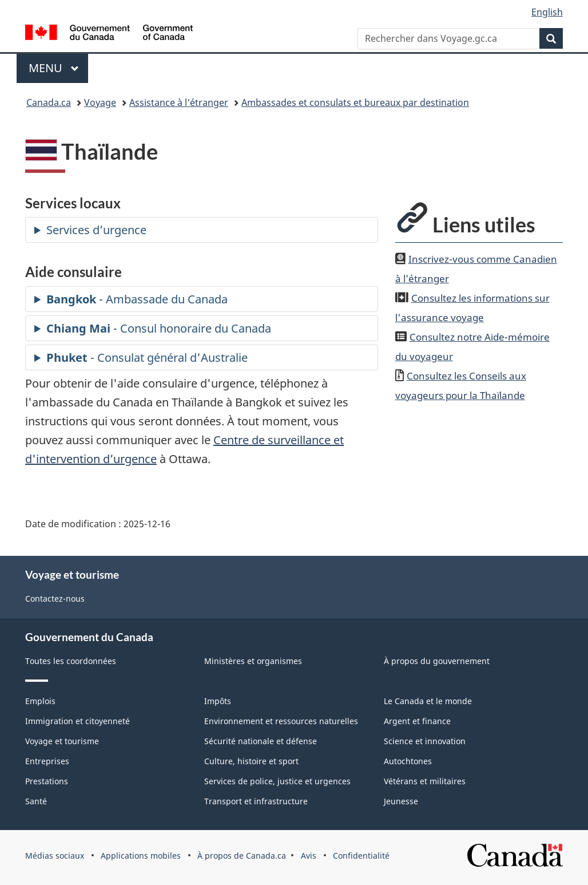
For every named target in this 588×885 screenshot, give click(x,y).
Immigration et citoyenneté (78, 721)
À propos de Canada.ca (242, 856)
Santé (36, 801)
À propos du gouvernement (437, 661)
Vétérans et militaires (425, 781)
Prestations (47, 781)
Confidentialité (361, 856)
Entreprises (47, 761)
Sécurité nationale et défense (261, 741)
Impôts (218, 701)
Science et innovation (425, 741)
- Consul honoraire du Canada (159, 328)
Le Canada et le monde (428, 701)
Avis (309, 856)
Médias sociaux (55, 856)
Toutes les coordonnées (71, 661)
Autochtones (408, 761)
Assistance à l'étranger (179, 102)
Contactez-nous (55, 598)
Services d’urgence (96, 230)
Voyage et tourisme (62, 741)
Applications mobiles (141, 856)
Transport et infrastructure (256, 801)
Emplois (40, 701)
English (547, 12)
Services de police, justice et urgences (277, 781)
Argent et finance (417, 721)
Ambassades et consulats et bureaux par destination (355, 102)
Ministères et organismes (253, 661)
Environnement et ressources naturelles (281, 721)
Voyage (100, 102)
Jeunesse (401, 801)
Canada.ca (49, 102)
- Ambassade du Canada (137, 299)
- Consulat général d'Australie (147, 357)
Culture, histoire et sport (251, 761)
